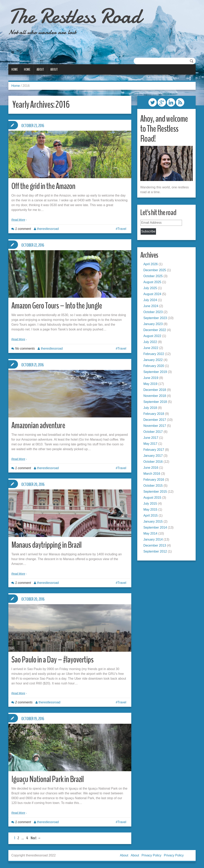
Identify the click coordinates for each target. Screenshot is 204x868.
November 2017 (155, 426)
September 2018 (155, 402)
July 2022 (150, 342)
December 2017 (155, 420)
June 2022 (151, 348)
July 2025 (150, 288)
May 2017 (150, 444)
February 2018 (154, 414)
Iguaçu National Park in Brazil (48, 779)
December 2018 (155, 390)
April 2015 (151, 516)
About (40, 69)
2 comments (24, 702)
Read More (18, 220)
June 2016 (151, 468)
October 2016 (153, 462)
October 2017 (153, 432)
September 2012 (155, 551)
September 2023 (155, 318)
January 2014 (153, 539)
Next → (36, 838)
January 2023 (153, 324)
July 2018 (150, 408)
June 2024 (151, 306)
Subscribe (148, 231)
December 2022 (155, 330)
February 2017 (154, 450)
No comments (25, 348)
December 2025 (155, 270)
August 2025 (152, 282)
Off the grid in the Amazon (44, 186)
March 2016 (152, 474)
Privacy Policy (151, 855)
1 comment (23, 229)
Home (15, 69)
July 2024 (150, 300)
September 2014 (155, 527)
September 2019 (155, 372)
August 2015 (152, 498)
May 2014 (150, 533)
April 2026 (151, 264)
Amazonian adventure (39, 425)
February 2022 (154, 354)
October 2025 (153, 276)
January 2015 (153, 521)
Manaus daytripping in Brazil (47, 545)
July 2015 (150, 504)
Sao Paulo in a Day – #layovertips (53, 660)
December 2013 (155, 545)
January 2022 (153, 360)
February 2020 (154, 366)
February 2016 (154, 480)
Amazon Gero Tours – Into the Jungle (57, 306)
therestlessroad (48, 229)
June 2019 (151, 378)
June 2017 (151, 438)
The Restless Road (77, 16)
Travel (122, 229)
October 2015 (153, 486)
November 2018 (155, 396)
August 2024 (152, 294)
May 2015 (150, 510)
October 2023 (153, 312)
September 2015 (155, 492)
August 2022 (152, 336)
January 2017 (153, 456)
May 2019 (150, 384)
